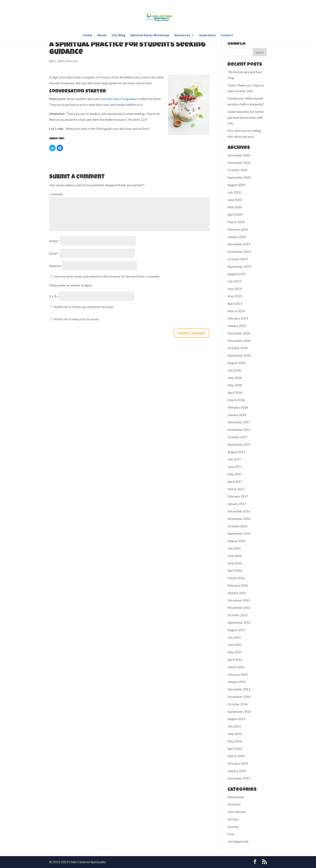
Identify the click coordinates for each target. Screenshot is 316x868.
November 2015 (239, 607)
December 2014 (239, 689)
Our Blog (118, 35)
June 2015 (235, 645)
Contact (227, 35)
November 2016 (239, 519)
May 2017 (235, 474)
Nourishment (237, 812)
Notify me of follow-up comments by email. (84, 307)
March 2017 (236, 489)
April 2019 (235, 303)
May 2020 (235, 207)
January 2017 (237, 504)
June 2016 (235, 556)
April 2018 (235, 392)
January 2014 (237, 771)
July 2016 (234, 548)
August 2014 (236, 719)
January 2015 (237, 682)
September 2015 (239, 622)
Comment (56, 194)
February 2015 (238, 674)
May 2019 (235, 296)
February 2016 (238, 585)
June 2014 (235, 734)
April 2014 (235, 749)
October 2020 (238, 170)
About (102, 35)
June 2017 (235, 467)
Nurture (233, 819)
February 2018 (238, 407)
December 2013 (239, 778)
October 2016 (238, 526)
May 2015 (235, 652)
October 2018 (238, 348)
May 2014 (235, 741)
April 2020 (235, 214)
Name (54, 241)
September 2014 (239, 711)
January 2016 (237, 593)
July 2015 (234, 637)
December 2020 (239, 155)
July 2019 (234, 281)
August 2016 (236, 541)
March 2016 (236, 578)
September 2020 (239, 177)
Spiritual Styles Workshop (150, 35)
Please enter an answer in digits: (71, 285)
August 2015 (236, 630)
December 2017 (239, 422)
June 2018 (235, 378)
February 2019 (238, 318)
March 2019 (236, 311)
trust (231, 834)
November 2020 (239, 163)
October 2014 (238, 704)
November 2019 (239, 251)
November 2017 (239, 429)
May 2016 (235, 563)
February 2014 (238, 763)
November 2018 (239, 341)
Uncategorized (238, 841)
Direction (72, 61)
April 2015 (235, 659)
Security (233, 827)
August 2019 (236, 274)
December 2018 (239, 333)
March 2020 (236, 222)
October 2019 (238, 259)
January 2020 (237, 237)
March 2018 (236, 400)
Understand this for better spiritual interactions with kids (246, 117)
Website (55, 266)
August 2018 (236, 363)
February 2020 (238, 229)
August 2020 (236, 185)
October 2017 (238, 437)
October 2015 (238, 615)
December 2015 (239, 600)
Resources (182, 35)
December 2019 (239, 244)
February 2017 (238, 496)
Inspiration (207, 35)
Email (54, 253)
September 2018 (239, 355)
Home (88, 35)
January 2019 (237, 326)
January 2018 (237, 415)
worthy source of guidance (120, 99)
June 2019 (235, 289)
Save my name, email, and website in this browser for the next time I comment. (107, 276)
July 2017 (234, 459)
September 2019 (239, 266)
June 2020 (235, 200)
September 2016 (239, 533)
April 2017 (235, 481)
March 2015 (236, 667)
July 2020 (234, 192)
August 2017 (236, 452)
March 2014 (236, 756)
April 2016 (235, 570)
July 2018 (234, 370)
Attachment (236, 797)
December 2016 (239, 511)
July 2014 (234, 726)
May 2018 (235, 385)
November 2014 (239, 697)
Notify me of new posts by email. (76, 319)
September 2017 (239, 444)
